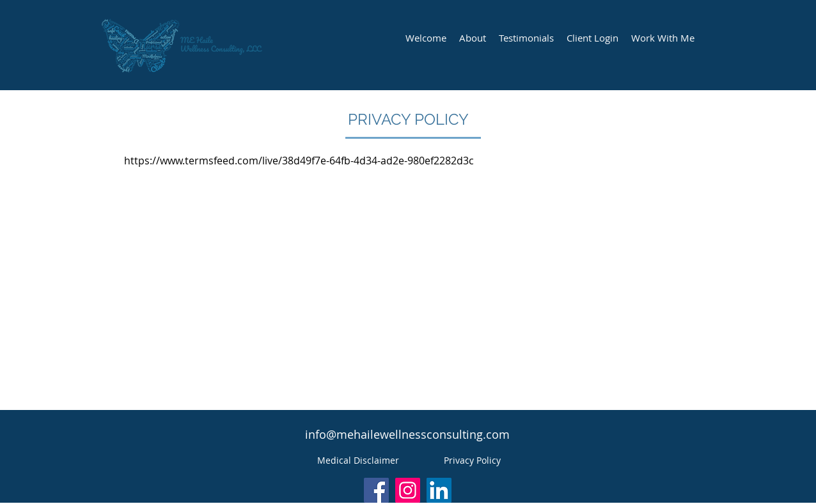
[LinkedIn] (439, 490)
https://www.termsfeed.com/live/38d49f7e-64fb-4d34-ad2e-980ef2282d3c (299, 161)
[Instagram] (408, 490)
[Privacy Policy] (472, 461)
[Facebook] (376, 490)
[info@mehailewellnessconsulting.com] (407, 435)
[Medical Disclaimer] (358, 461)
